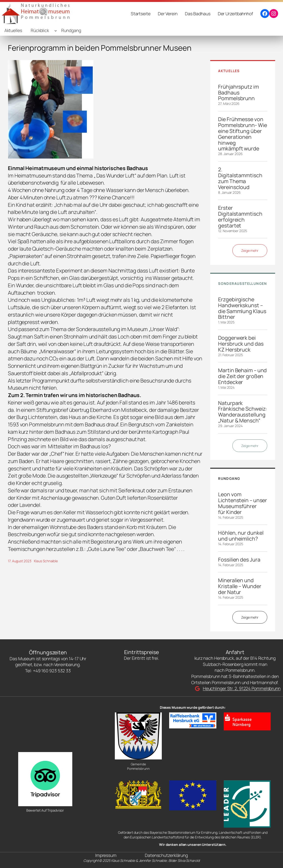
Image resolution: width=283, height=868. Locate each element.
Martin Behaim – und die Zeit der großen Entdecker (242, 376)
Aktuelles (13, 30)
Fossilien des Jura (239, 560)
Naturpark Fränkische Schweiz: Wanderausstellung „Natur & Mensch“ (242, 412)
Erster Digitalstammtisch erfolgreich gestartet (240, 217)
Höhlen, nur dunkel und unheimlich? (241, 536)
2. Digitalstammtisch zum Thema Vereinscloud (240, 178)
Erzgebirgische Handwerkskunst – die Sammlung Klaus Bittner (242, 308)
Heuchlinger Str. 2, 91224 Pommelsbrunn (242, 688)
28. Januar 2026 (230, 154)
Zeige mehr (250, 250)
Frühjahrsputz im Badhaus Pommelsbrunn (238, 93)
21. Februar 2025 (230, 355)
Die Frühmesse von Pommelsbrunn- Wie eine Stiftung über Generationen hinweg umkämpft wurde (242, 134)
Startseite (141, 14)
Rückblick (40, 30)
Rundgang (71, 30)
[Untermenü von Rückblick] (56, 30)
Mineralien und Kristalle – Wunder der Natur (240, 586)
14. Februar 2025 (231, 517)
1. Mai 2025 (226, 322)
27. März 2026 (229, 104)
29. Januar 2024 (230, 426)
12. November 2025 (232, 231)
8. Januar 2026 (229, 192)
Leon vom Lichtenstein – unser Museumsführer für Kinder (243, 503)
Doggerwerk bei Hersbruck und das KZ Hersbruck (241, 344)
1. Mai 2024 (226, 387)
